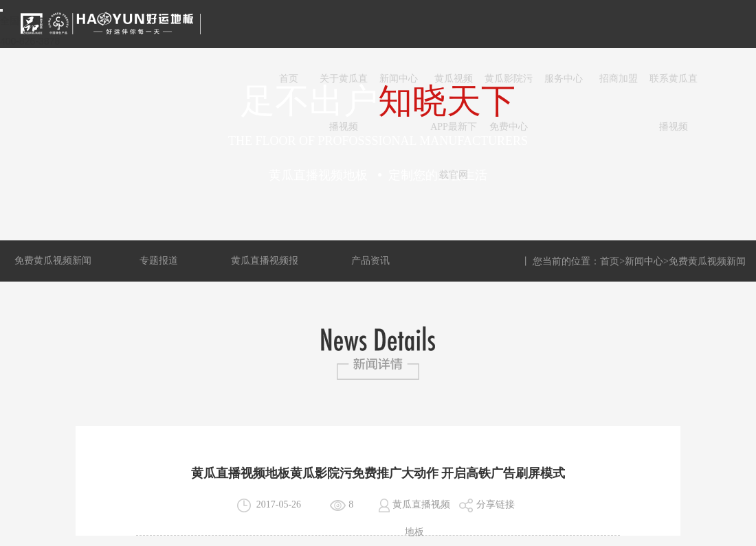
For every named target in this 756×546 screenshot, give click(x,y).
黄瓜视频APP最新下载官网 (454, 88)
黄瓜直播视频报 (265, 261)
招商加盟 (619, 79)
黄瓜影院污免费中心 (509, 88)
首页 (289, 79)
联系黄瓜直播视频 (674, 88)
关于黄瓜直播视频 (344, 88)
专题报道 (159, 261)
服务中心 (564, 79)
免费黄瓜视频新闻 (53, 261)
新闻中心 (399, 79)
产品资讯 (370, 261)
